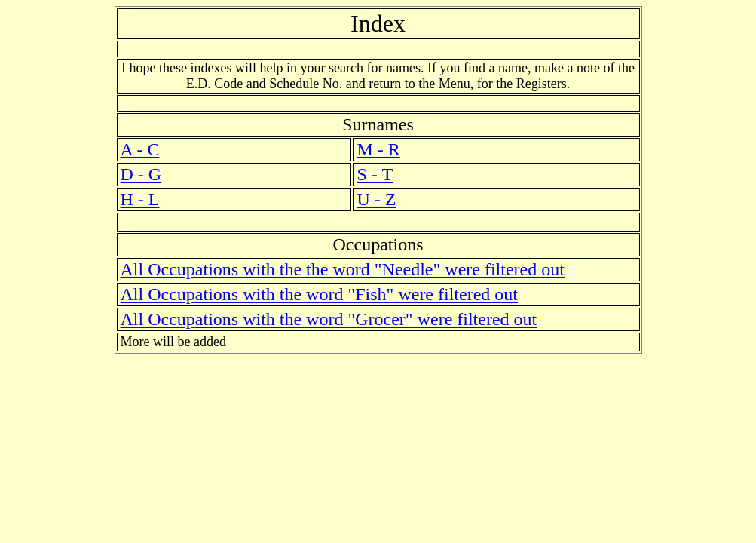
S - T (375, 174)
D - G (141, 174)
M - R (378, 149)
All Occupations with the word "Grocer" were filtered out (329, 319)
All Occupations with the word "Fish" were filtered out (319, 294)
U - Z (376, 199)
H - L (140, 199)
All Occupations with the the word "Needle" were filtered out (343, 269)
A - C (140, 149)
